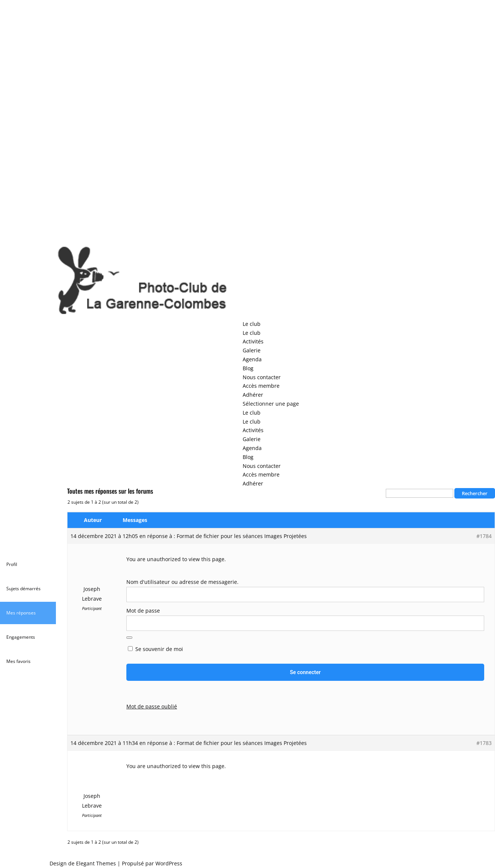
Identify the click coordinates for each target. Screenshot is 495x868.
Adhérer (253, 395)
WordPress (169, 863)
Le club (252, 324)
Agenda (252, 359)
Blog (248, 368)
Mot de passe (143, 611)
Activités (253, 341)
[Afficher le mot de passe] (129, 638)
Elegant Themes (96, 863)
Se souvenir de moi (155, 649)
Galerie (252, 350)
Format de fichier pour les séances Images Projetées (242, 536)
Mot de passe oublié (152, 706)
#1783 (484, 743)
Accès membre (261, 386)
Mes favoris (18, 661)
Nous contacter (262, 377)
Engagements (21, 637)
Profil (12, 564)
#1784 (484, 536)
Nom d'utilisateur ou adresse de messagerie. (182, 582)
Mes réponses (21, 613)
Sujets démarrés (23, 589)
